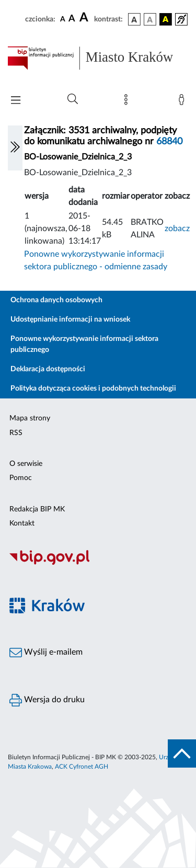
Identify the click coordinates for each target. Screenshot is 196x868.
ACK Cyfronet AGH (82, 767)
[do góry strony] (182, 753)
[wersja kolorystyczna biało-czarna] (150, 19)
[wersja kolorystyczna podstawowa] (134, 19)
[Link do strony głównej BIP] (98, 58)
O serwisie (26, 464)
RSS (16, 433)
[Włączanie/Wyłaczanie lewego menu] (15, 148)
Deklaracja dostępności (48, 369)
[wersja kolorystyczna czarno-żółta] (166, 19)
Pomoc (21, 478)
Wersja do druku (47, 700)
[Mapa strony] (128, 102)
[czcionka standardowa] (63, 19)
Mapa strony (30, 418)
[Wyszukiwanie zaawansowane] (73, 99)
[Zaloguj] (183, 102)
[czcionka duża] (85, 18)
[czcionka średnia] (72, 19)
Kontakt (22, 523)
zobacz (177, 229)
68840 (169, 142)
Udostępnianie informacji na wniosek (70, 319)
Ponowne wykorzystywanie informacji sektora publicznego (84, 344)
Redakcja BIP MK (37, 509)
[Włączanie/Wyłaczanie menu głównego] (16, 101)
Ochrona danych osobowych (56, 300)
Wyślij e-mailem (46, 653)
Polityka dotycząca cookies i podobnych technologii (93, 389)
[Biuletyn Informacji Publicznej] (98, 563)
